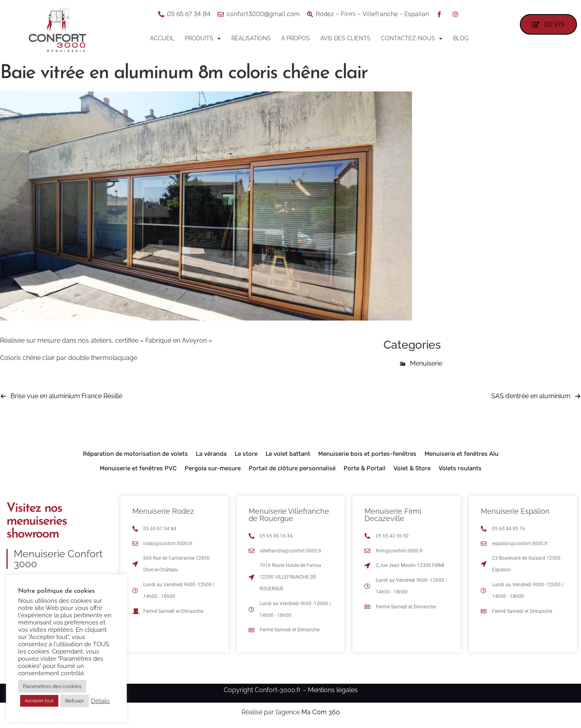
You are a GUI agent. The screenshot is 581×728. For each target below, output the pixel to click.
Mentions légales (333, 690)
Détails (100, 701)
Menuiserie (426, 363)
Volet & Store (412, 468)
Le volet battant (288, 454)
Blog (461, 38)
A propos (296, 38)
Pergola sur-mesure (213, 468)
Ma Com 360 (321, 712)
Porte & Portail (365, 468)
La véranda (211, 454)
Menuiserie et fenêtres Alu (462, 454)
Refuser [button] (75, 701)
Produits (203, 39)
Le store (246, 454)
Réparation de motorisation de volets (135, 454)
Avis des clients (345, 38)
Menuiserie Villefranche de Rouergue (289, 515)
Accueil (162, 38)
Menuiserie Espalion (515, 511)
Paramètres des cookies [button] (52, 686)
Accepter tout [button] (39, 701)
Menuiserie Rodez (163, 511)
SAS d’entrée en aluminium (531, 396)
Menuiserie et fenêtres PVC (138, 468)
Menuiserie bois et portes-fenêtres (367, 454)
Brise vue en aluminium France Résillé (66, 396)
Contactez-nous (412, 39)
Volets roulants (460, 468)
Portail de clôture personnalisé (292, 468)
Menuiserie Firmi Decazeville (393, 515)
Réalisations (251, 38)
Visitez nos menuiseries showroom (37, 521)
